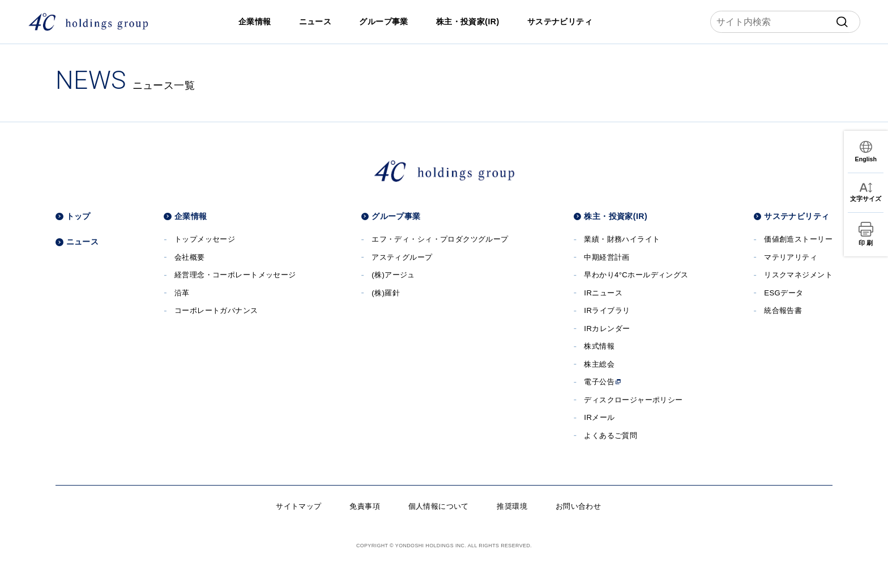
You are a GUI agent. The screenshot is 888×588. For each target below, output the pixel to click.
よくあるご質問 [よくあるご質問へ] (610, 435)
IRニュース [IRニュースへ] (603, 293)
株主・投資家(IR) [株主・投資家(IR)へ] (468, 22)
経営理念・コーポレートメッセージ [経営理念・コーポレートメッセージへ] (235, 275)
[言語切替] (866, 152)
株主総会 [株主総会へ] (599, 364)
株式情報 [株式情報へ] (599, 346)
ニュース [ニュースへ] (315, 22)
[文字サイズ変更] (866, 192)
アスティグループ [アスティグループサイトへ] (402, 257)
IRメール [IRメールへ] (599, 417)
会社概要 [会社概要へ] (190, 257)
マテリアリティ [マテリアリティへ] (791, 257)
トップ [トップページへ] (78, 216)
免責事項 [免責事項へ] (365, 506)
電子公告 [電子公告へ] (602, 382)
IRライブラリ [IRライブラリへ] (607, 310)
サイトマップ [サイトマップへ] (299, 506)
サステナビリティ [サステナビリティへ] (560, 22)
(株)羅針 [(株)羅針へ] (386, 293)
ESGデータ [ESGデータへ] (784, 293)
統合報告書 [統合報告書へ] (783, 310)
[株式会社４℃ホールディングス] (88, 22)
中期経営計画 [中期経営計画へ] (607, 257)
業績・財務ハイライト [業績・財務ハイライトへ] (622, 239)
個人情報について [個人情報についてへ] (439, 506)
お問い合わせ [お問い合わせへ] (579, 506)
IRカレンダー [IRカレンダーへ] (607, 329)
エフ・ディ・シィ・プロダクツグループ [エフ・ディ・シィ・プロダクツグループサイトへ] (440, 239)
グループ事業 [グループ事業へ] (384, 22)
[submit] (842, 22)
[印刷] (866, 234)
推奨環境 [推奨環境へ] (512, 506)
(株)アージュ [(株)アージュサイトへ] (393, 275)
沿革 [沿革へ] (182, 293)
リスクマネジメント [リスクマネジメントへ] (798, 275)
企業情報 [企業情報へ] (255, 22)
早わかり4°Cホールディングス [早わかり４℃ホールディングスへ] (636, 275)
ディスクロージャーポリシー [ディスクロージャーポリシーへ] (633, 400)
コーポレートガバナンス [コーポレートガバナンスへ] (216, 310)
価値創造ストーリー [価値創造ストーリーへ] (798, 239)
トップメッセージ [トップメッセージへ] (205, 239)
